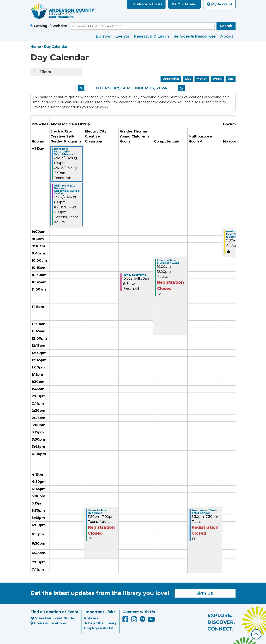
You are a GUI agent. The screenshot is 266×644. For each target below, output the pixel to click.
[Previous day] (81, 88)
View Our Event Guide (52, 618)
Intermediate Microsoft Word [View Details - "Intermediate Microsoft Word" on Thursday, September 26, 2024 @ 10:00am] (168, 262)
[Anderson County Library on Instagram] (135, 620)
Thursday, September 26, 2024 (131, 88)
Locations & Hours (146, 4)
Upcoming (171, 79)
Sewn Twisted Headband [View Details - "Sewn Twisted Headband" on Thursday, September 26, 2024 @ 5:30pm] (98, 512)
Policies (91, 618)
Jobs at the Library (100, 623)
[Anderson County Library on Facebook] (126, 620)
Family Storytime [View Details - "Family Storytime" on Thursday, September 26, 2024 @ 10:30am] (134, 275)
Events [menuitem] (122, 36)
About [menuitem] (227, 36)
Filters (46, 72)
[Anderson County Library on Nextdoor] (143, 619)
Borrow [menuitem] (103, 36)
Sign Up (205, 593)
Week (217, 79)
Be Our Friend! (185, 4)
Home (36, 47)
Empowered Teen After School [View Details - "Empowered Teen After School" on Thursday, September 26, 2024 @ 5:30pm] (204, 512)
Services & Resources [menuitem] (195, 36)
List (188, 79)
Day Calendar (56, 47)
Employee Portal (99, 628)
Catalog (41, 26)
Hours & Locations (48, 623)
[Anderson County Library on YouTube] (151, 620)
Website (60, 26)
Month (202, 79)
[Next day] (181, 88)
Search (226, 26)
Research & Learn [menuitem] (151, 36)
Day (231, 79)
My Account (220, 4)
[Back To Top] (256, 634)
